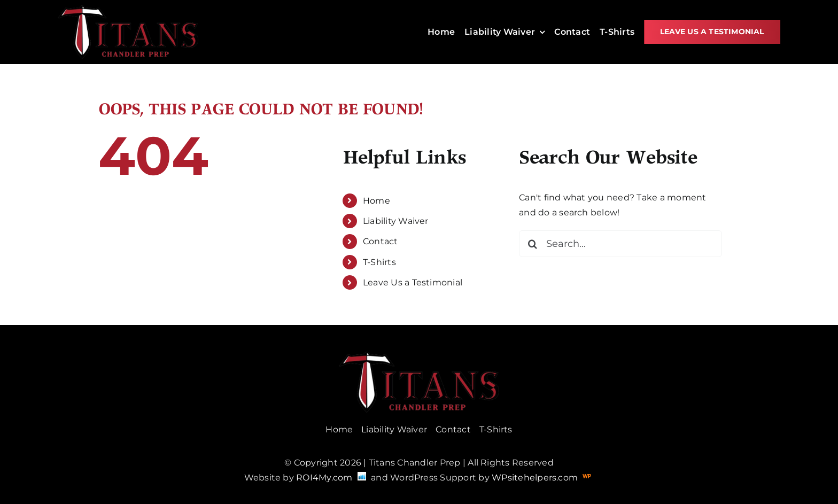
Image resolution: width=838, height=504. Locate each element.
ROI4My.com (324, 478)
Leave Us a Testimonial (413, 282)
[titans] (128, 9)
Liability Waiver (396, 221)
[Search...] (620, 244)
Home (377, 201)
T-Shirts (379, 262)
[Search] (532, 244)
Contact (381, 241)
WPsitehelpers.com (536, 478)
